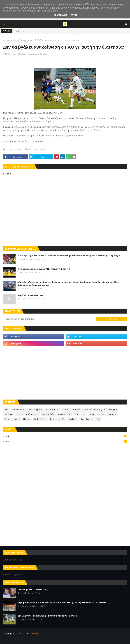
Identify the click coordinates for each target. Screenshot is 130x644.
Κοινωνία (77, 410)
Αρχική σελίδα (10, 40)
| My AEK (33, 634)
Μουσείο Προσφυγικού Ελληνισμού (101, 410)
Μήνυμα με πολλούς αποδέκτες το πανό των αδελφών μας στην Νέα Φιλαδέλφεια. (62, 603)
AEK (84, 414)
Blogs (17, 419)
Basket (8, 419)
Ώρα (77, 414)
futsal (53, 419)
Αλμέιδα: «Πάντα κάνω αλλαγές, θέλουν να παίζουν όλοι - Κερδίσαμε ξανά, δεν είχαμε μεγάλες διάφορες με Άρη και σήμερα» (68, 284)
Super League (87, 419)
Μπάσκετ (9, 414)
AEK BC (102, 414)
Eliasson (27, 419)
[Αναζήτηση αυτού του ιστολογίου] (50, 319)
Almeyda (112, 414)
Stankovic (73, 419)
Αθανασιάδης (18, 410)
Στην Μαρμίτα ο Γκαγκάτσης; (33, 589)
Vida (99, 419)
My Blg (62, 419)
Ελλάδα (28, 149)
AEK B (92, 414)
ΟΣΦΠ (20, 414)
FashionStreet (40, 419)
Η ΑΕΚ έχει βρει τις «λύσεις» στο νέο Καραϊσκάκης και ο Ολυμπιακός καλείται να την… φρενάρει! (69, 256)
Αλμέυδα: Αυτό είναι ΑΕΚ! (31, 295)
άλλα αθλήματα (35, 410)
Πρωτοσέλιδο (64, 414)
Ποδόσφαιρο (24, 40)
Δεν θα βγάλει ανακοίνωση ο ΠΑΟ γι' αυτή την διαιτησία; (47, 616)
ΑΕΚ (6, 410)
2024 (66, 436)
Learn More (61, 15)
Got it (74, 15)
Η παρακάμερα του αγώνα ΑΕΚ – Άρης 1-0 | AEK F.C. (44, 269)
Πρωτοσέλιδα (48, 414)
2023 (66, 442)
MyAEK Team (11, 54)
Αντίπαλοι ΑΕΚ (16, 149)
